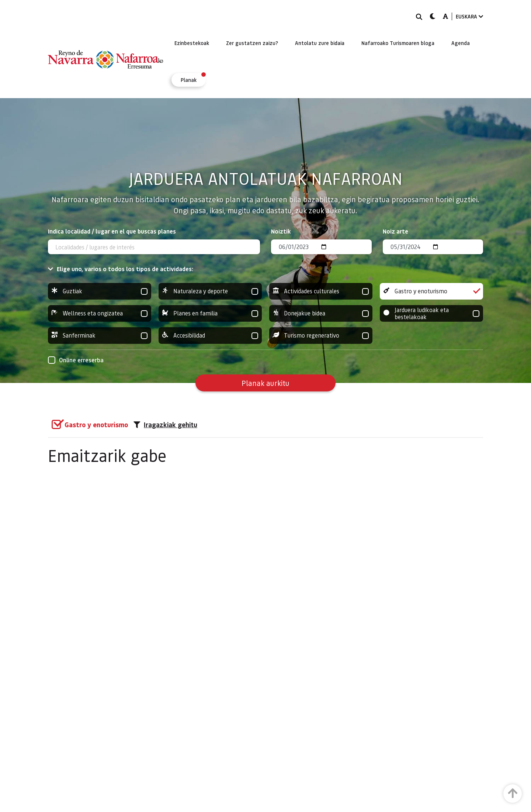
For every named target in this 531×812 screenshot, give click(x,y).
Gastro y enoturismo (431, 291)
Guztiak (100, 291)
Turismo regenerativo (321, 336)
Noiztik (281, 231)
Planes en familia (210, 313)
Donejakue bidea (321, 313)
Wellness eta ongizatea (100, 313)
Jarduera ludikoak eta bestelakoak (431, 313)
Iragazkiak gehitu (165, 425)
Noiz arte (395, 231)
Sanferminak (100, 336)
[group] (100, 291)
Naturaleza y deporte (210, 291)
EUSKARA (469, 16)
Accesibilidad (210, 336)
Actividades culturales (321, 291)
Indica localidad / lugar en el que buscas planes (112, 231)
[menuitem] (192, 43)
